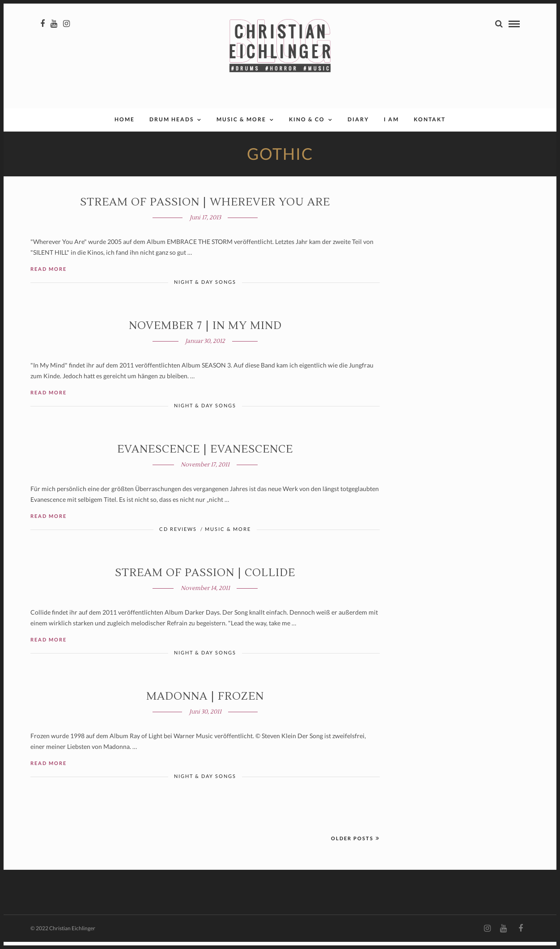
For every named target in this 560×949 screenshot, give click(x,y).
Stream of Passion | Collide (205, 580)
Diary (358, 126)
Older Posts (355, 845)
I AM (391, 126)
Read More (49, 276)
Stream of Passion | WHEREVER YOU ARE (205, 209)
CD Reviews (178, 536)
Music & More (241, 126)
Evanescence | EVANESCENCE (205, 456)
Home (125, 126)
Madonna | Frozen (205, 703)
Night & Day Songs (205, 289)
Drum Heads (172, 126)
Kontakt (430, 126)
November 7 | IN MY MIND (205, 333)
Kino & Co (307, 126)
